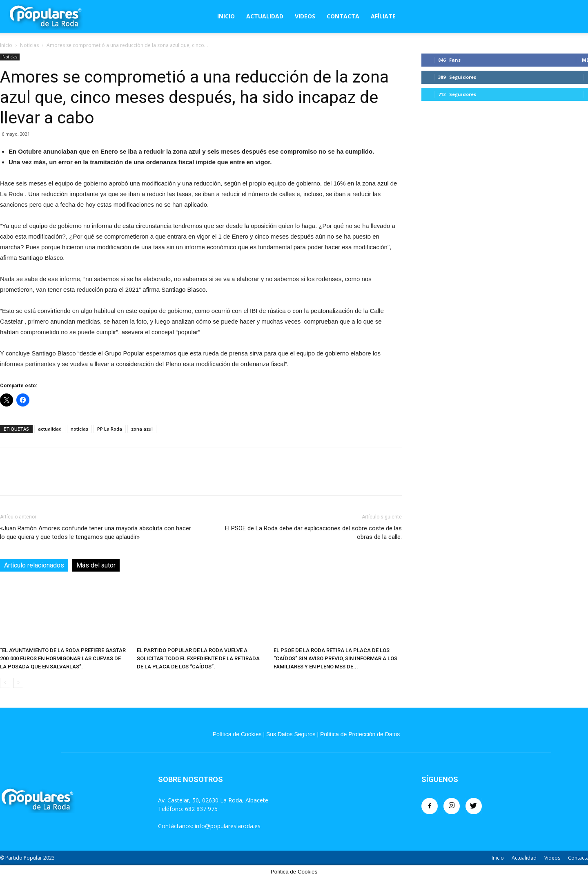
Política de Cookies (237, 734)
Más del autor (96, 565)
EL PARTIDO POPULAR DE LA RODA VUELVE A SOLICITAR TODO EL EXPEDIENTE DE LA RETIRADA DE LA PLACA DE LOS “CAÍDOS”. (198, 658)
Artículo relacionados (34, 565)
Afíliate (383, 16)
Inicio (226, 16)
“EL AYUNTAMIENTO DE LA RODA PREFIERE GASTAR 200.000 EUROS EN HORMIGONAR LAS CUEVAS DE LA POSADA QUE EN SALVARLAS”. (63, 658)
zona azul (142, 429)
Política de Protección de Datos (360, 734)
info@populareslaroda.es (228, 826)
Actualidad (265, 16)
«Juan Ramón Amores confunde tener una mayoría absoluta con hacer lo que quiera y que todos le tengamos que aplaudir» (96, 533)
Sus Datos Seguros (291, 734)
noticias (79, 429)
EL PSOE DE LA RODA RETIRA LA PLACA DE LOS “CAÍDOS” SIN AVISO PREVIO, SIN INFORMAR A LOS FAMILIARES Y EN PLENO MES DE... (335, 658)
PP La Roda (110, 429)
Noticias (29, 45)
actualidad (50, 429)
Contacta (343, 16)
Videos (305, 16)
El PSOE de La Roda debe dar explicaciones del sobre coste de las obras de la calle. (313, 533)
